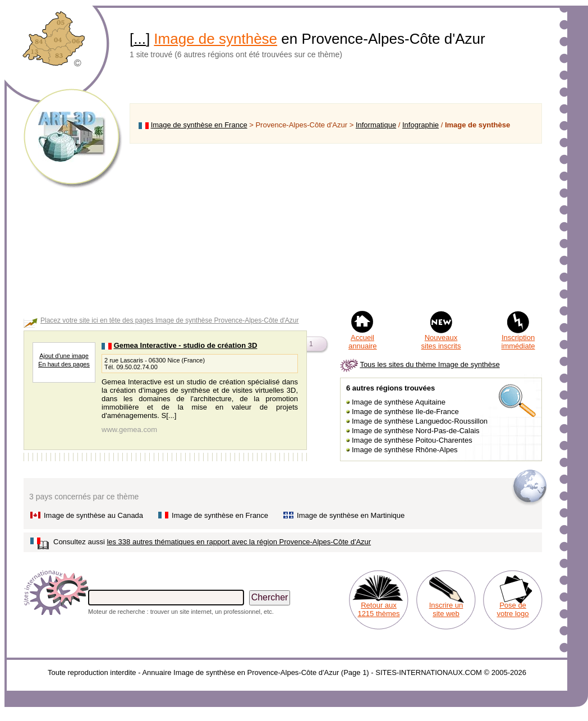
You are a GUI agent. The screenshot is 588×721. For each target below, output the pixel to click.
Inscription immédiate (518, 342)
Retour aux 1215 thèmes (378, 609)
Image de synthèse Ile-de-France (405, 412)
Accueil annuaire (363, 342)
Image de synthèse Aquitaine (399, 402)
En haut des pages (64, 364)
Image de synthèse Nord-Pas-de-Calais (416, 431)
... (140, 39)
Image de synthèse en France (199, 125)
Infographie (421, 125)
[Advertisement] (336, 227)
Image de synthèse (215, 39)
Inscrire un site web (446, 609)
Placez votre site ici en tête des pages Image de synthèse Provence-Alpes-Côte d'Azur (170, 320)
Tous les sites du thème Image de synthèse (429, 364)
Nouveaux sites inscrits (441, 342)
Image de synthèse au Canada (93, 515)
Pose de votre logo (513, 609)
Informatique (376, 125)
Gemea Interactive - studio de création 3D (186, 345)
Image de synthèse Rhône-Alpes (405, 450)
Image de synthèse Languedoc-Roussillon (420, 421)
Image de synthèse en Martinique (351, 515)
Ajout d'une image (64, 356)
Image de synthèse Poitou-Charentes (412, 440)
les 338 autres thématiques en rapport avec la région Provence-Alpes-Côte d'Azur (239, 542)
